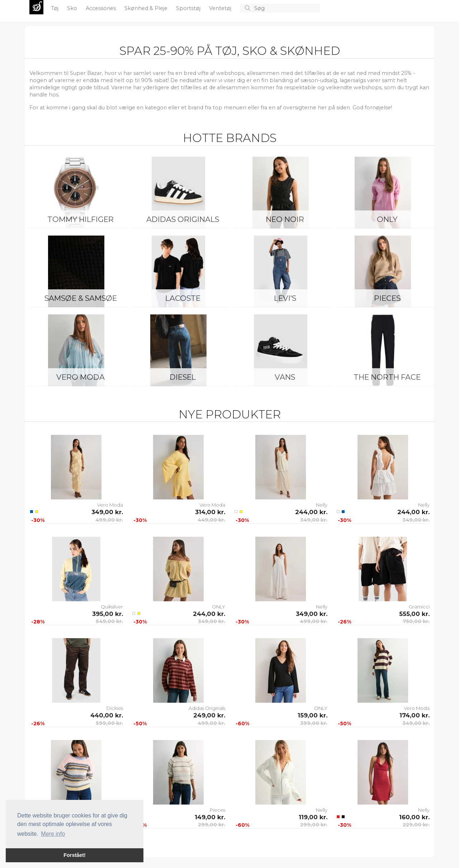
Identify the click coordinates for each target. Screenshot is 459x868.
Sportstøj (189, 8)
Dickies (115, 708)
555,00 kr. (414, 614)
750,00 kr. (416, 621)
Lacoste (183, 298)
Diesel (183, 377)
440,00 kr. (107, 715)
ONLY (387, 219)
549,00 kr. (109, 621)
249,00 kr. (209, 715)
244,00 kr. (311, 512)
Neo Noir (285, 219)
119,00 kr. (313, 817)
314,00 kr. (210, 512)
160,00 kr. (414, 817)
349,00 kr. (107, 512)
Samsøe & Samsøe (81, 298)
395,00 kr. (108, 614)
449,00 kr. (211, 520)
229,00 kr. (416, 825)
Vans (285, 377)
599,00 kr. (109, 723)
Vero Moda (81, 377)
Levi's (285, 298)
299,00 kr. (212, 825)
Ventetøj (221, 8)
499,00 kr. (109, 520)
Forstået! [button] (75, 855)
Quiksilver (112, 607)
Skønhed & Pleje (147, 8)
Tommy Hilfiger (81, 219)
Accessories (101, 8)
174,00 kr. (415, 715)
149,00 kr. (210, 817)
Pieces (387, 298)
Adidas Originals (183, 219)
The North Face (387, 377)
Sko (73, 8)
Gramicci (419, 607)
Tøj (55, 8)
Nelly (322, 505)
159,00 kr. (313, 715)
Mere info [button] (53, 834)
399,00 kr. (314, 723)
